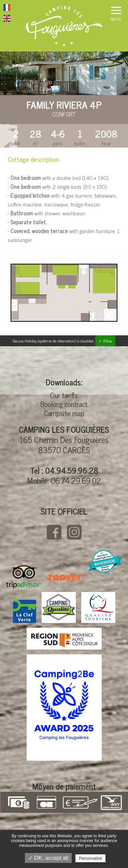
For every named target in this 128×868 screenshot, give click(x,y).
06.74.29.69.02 (76, 480)
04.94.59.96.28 (72, 470)
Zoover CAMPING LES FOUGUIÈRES (65, 577)
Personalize (90, 858)
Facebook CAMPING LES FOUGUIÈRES (54, 532)
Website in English (7, 19)
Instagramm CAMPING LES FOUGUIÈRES (74, 532)
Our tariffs (64, 395)
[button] (116, 16)
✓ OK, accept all (48, 858)
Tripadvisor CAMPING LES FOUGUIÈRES (24, 577)
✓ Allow (105, 341)
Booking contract (64, 404)
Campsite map (64, 413)
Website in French (7, 9)
